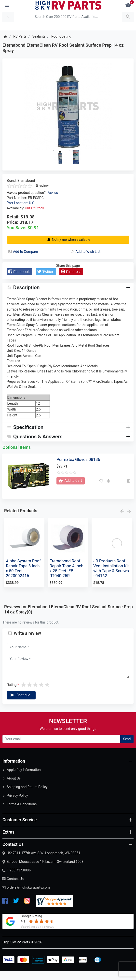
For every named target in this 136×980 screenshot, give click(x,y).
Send (127, 748)
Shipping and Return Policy (27, 796)
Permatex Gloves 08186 (78, 468)
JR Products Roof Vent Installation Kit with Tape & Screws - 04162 (111, 577)
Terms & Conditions (22, 813)
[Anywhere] (8, 17)
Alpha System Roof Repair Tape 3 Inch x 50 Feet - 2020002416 (23, 577)
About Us (14, 787)
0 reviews (43, 186)
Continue (20, 704)
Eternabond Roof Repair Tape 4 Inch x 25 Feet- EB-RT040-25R (67, 577)
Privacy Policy (17, 804)
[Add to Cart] (71, 490)
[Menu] (7, 5)
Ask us (53, 193)
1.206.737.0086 (19, 879)
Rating (12, 694)
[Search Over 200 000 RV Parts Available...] (68, 17)
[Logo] (68, 5)
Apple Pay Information (24, 779)
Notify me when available (68, 240)
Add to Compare (23, 252)
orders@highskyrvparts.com (28, 896)
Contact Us (15, 888)
